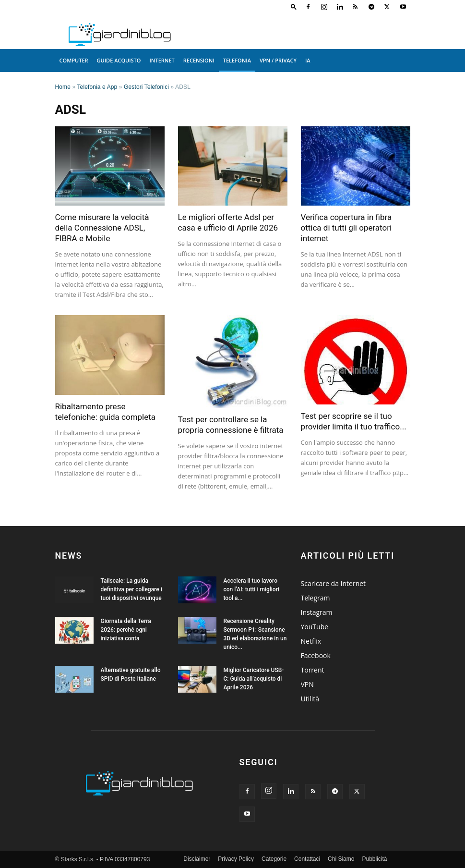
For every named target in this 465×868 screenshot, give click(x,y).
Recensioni (199, 60)
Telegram (316, 598)
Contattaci (307, 859)
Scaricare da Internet (334, 583)
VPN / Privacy (278, 60)
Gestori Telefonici (146, 87)
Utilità (310, 699)
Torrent (313, 670)
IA (308, 60)
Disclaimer (197, 859)
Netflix (311, 641)
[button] (294, 6)
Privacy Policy (236, 859)
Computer (74, 60)
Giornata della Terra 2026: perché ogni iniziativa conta (126, 630)
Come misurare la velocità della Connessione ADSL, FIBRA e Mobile (102, 228)
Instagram (317, 612)
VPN (307, 684)
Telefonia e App (97, 87)
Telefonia (237, 60)
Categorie (274, 859)
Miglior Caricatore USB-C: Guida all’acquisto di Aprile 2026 (254, 679)
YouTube (315, 627)
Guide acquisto (119, 60)
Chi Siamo (341, 859)
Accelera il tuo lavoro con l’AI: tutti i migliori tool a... (251, 589)
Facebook (316, 655)
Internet (162, 60)
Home (63, 87)
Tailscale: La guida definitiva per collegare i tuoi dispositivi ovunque (131, 589)
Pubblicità (374, 859)
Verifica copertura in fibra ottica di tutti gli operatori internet (346, 228)
